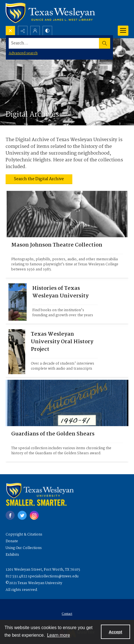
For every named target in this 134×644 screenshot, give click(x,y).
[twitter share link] (22, 515)
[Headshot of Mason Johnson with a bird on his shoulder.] (67, 257)
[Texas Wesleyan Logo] (50, 13)
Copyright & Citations (24, 535)
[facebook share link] (10, 515)
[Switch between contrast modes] (47, 31)
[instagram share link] (34, 515)
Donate (12, 541)
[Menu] (123, 31)
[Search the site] (54, 43)
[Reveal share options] (23, 31)
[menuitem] (67, 614)
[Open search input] (10, 31)
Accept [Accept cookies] (115, 632)
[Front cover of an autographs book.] (67, 444)
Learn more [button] (59, 635)
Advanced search (23, 53)
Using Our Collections (24, 548)
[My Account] (35, 31)
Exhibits (12, 555)
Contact (67, 614)
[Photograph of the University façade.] (65, 302)
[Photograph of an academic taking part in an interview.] (64, 352)
